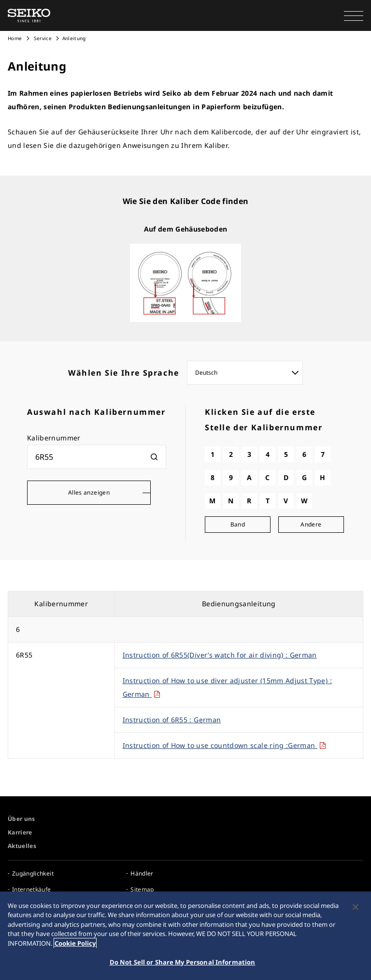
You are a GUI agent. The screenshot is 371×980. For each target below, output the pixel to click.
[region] (185, 936)
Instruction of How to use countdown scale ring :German (225, 745)
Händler (142, 873)
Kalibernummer (54, 438)
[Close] (356, 907)
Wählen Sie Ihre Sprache (124, 373)
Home (15, 38)
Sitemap (142, 889)
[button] (354, 15)
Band (238, 524)
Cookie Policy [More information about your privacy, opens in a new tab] (75, 943)
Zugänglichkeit (33, 873)
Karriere (20, 832)
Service (42, 38)
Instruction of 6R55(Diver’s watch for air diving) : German (220, 655)
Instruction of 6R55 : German (172, 720)
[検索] (154, 457)
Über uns (21, 819)
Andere (311, 524)
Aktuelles (22, 846)
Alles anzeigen (89, 492)
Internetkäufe (32, 889)
